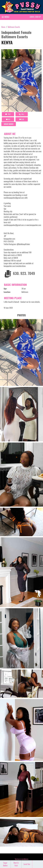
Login (32, 17)
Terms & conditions (21, 859)
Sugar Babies (9, 124)
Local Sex (27, 864)
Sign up (38, 17)
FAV (8, 119)
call (22, 114)
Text (8, 114)
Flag (22, 119)
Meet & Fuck (16, 864)
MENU (6, 17)
